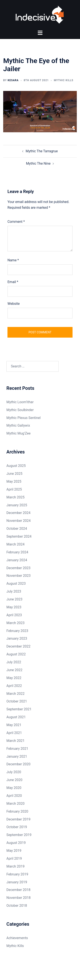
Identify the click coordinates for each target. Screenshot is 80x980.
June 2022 (14, 670)
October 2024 (17, 529)
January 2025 (17, 505)
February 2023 (17, 631)
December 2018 (18, 890)
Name (13, 260)
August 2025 (16, 466)
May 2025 (14, 481)
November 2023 (18, 576)
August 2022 (16, 654)
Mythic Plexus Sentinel (23, 418)
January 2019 (17, 882)
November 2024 (18, 521)
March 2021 (15, 741)
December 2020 (18, 764)
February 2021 (17, 749)
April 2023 (14, 615)
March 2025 (15, 497)
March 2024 (15, 544)
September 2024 (19, 536)
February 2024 (17, 552)
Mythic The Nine (38, 163)
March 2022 (15, 694)
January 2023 (17, 639)
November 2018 (18, 898)
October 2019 (17, 827)
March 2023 (15, 623)
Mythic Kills (63, 80)
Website (14, 304)
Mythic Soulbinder (20, 410)
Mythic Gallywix (18, 426)
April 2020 (14, 796)
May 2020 (14, 788)
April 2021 (14, 733)
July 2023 (14, 591)
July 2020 (14, 772)
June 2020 (14, 780)
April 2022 (14, 686)
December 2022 (18, 646)
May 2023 (14, 607)
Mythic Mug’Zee (18, 433)
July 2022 (14, 662)
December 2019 (18, 819)
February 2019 (17, 874)
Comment (16, 222)
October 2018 (17, 906)
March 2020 (15, 804)
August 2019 (16, 843)
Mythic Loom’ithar (20, 402)
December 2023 (18, 568)
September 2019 (19, 835)
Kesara (13, 80)
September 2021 (19, 709)
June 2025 (14, 474)
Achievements (17, 938)
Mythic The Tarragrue (42, 151)
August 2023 (16, 584)
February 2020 (17, 811)
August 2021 (16, 717)
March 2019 (15, 866)
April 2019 (14, 858)
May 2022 (14, 678)
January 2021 (17, 756)
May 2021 (14, 725)
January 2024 (17, 560)
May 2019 (14, 851)
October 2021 (17, 702)
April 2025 (14, 489)
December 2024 (18, 513)
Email (13, 282)
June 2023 (14, 599)
